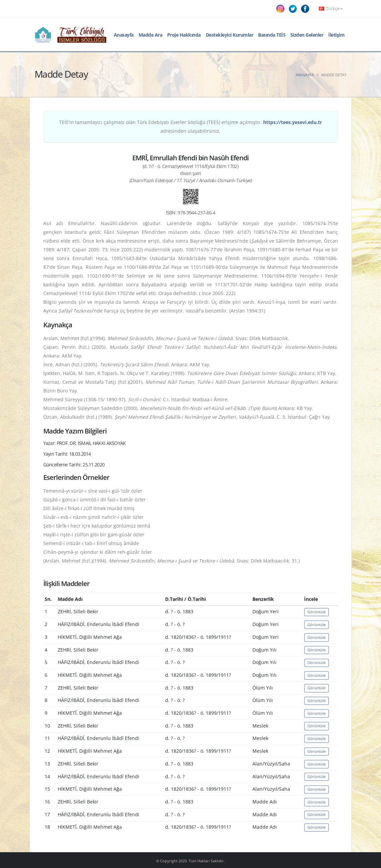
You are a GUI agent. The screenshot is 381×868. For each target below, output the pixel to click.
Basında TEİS (272, 35)
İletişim (336, 35)
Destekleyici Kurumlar (230, 35)
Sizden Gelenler (307, 35)
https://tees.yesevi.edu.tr (293, 122)
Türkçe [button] (331, 9)
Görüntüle (317, 612)
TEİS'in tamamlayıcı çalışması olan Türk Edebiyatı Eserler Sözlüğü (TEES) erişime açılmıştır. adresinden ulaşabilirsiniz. (190, 127)
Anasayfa (124, 35)
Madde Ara (151, 35)
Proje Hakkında (184, 35)
